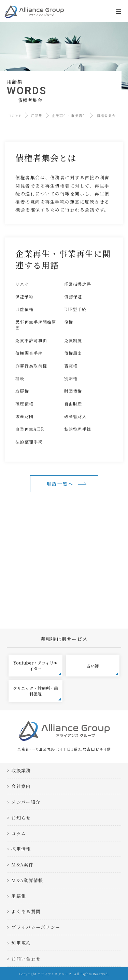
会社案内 (21, 786)
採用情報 (21, 849)
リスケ (22, 284)
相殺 (20, 378)
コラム (19, 833)
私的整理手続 (78, 429)
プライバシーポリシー (36, 927)
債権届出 (73, 353)
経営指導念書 (78, 284)
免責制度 (73, 340)
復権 (69, 322)
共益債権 (24, 309)
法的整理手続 (29, 442)
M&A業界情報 (27, 880)
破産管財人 (76, 416)
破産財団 (24, 416)
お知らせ (21, 818)
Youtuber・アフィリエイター (37, 667)
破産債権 (24, 404)
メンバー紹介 (26, 802)
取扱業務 (21, 770)
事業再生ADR (30, 429)
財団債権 (73, 391)
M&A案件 (22, 865)
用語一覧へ (60, 484)
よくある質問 (26, 911)
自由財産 (73, 404)
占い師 (102, 669)
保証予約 (24, 296)
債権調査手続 (29, 353)
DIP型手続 (75, 309)
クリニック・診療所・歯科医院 (37, 693)
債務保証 (73, 296)
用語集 (37, 115)
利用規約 (21, 943)
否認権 (71, 366)
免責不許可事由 (31, 340)
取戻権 (22, 391)
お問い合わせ (26, 959)
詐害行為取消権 (31, 366)
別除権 (71, 378)
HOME (15, 115)
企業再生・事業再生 (69, 115)
